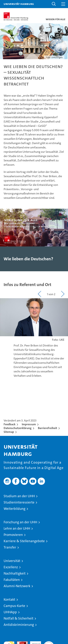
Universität (12, 561)
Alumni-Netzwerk (17, 586)
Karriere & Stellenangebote (24, 541)
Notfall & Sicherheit (18, 618)
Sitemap (9, 432)
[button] (54, 4)
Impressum (29, 424)
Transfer (10, 547)
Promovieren (13, 535)
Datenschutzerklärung (18, 428)
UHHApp (10, 612)
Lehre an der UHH (17, 528)
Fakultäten (12, 580)
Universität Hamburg (19, 4)
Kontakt (9, 599)
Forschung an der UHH (20, 522)
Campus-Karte (14, 606)
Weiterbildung (15, 509)
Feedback (10, 424)
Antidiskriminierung (19, 625)
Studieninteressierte (19, 502)
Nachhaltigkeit (15, 573)
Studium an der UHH (19, 496)
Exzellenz (11, 567)
